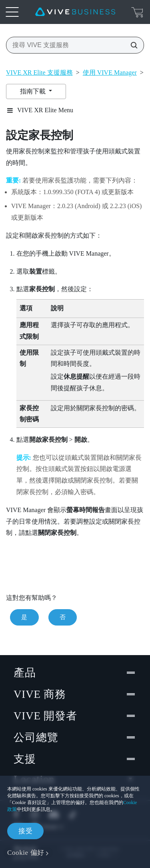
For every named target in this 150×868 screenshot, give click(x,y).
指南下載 (34, 91)
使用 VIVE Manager (110, 72)
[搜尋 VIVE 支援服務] (132, 45)
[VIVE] (75, 12)
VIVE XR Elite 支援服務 (39, 72)
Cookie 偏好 (26, 853)
